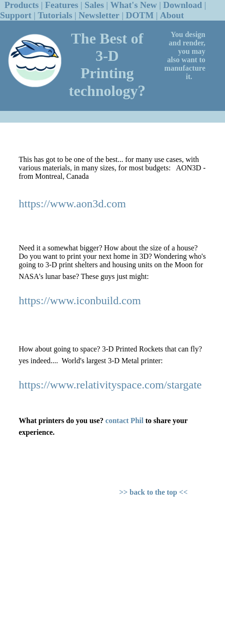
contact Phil (124, 421)
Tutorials (55, 15)
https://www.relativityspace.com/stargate (110, 385)
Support (16, 15)
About (172, 15)
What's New (134, 5)
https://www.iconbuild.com (80, 300)
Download (183, 5)
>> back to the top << (153, 492)
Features (62, 5)
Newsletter (99, 15)
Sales (94, 5)
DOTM (140, 15)
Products (22, 5)
